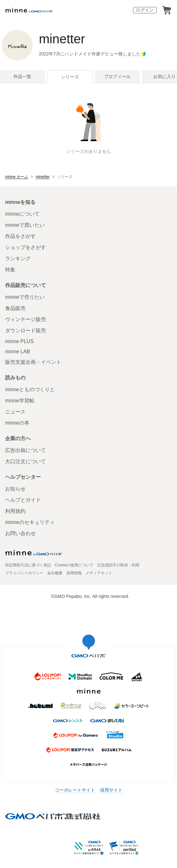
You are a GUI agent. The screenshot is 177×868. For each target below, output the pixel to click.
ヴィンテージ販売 (26, 319)
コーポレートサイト (75, 790)
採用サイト (111, 790)
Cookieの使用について (74, 565)
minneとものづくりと (30, 389)
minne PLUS (19, 341)
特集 (10, 270)
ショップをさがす (26, 247)
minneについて (22, 214)
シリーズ (70, 77)
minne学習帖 (20, 401)
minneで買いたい (25, 225)
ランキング (18, 258)
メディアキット (99, 573)
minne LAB (18, 352)
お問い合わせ (20, 533)
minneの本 (17, 423)
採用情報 (74, 573)
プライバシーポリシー (24, 573)
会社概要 (55, 573)
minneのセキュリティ (30, 522)
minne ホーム (17, 177)
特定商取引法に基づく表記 (28, 565)
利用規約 (15, 511)
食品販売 (15, 308)
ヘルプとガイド (23, 500)
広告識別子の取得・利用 (118, 565)
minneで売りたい (25, 297)
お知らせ (15, 489)
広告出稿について (26, 450)
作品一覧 (22, 76)
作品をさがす (20, 236)
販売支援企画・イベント (33, 362)
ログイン (145, 10)
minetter (62, 39)
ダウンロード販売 (26, 330)
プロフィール (117, 76)
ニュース (15, 412)
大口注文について (26, 461)
